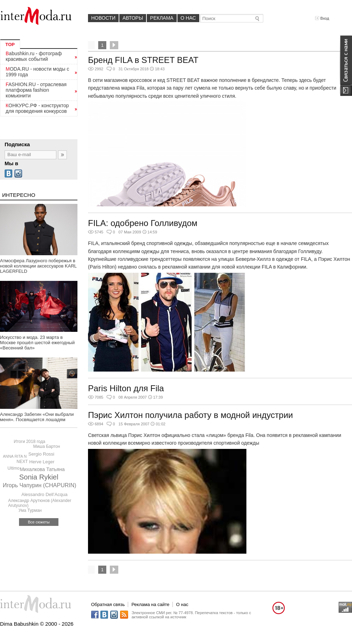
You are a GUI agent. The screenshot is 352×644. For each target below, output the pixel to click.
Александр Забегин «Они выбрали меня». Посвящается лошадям (37, 417)
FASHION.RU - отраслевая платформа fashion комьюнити (36, 90)
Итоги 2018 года (29, 442)
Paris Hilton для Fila (126, 388)
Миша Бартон (46, 446)
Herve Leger (42, 462)
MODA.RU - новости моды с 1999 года (37, 72)
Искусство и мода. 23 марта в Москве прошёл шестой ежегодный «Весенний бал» (37, 343)
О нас (188, 18)
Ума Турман (30, 510)
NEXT (22, 462)
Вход (322, 18)
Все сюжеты (39, 522)
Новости (103, 18)
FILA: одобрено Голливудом (143, 223)
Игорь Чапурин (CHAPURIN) (40, 485)
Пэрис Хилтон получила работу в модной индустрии (190, 415)
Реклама (162, 18)
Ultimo (13, 468)
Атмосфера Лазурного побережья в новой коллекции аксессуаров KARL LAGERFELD (38, 266)
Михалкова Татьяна (42, 469)
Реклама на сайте (150, 604)
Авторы (133, 18)
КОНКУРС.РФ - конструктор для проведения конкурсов (37, 108)
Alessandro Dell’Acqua (45, 494)
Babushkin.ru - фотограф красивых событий (34, 56)
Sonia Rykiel (39, 477)
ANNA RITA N (15, 456)
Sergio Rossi (42, 454)
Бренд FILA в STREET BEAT (143, 60)
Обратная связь (108, 604)
